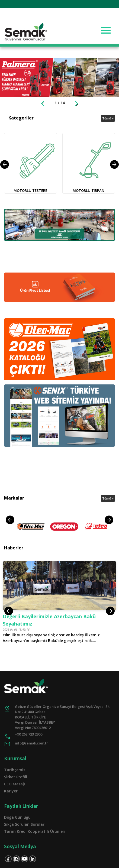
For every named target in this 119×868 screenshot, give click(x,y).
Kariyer (11, 791)
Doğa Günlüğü (17, 817)
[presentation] (10, 520)
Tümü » (108, 118)
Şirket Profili (16, 777)
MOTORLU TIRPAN (89, 190)
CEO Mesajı (15, 784)
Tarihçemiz (15, 770)
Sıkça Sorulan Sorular (24, 824)
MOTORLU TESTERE (30, 190)
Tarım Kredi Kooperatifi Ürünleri (35, 831)
